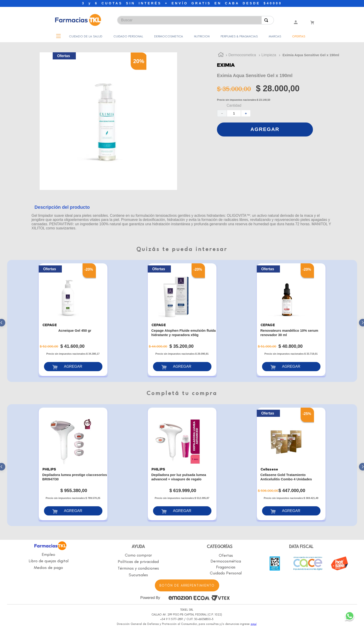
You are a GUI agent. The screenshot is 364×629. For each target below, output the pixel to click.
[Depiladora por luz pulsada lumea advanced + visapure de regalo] (182, 464)
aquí (254, 624)
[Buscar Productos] (267, 20)
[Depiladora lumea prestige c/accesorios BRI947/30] (73, 464)
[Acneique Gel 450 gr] (73, 320)
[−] (222, 113)
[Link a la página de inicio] (221, 55)
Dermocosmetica (242, 55)
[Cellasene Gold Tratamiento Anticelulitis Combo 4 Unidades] (291, 464)
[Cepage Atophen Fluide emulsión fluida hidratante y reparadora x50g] (182, 320)
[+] (246, 113)
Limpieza (269, 55)
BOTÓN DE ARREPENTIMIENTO (187, 585)
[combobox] (148, 18)
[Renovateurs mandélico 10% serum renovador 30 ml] (291, 320)
